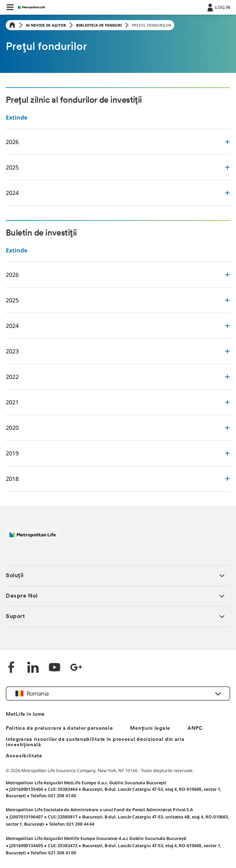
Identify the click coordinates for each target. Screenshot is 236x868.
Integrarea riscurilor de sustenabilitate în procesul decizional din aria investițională (95, 742)
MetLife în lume (25, 714)
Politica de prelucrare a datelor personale (59, 728)
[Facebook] (11, 668)
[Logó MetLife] (33, 539)
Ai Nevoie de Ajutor (46, 25)
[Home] (12, 25)
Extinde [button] (17, 117)
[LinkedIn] (33, 668)
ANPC (195, 728)
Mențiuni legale (150, 728)
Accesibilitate (24, 756)
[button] (10, 7)
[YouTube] (55, 668)
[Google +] (76, 668)
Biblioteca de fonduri (99, 25)
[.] (218, 7)
